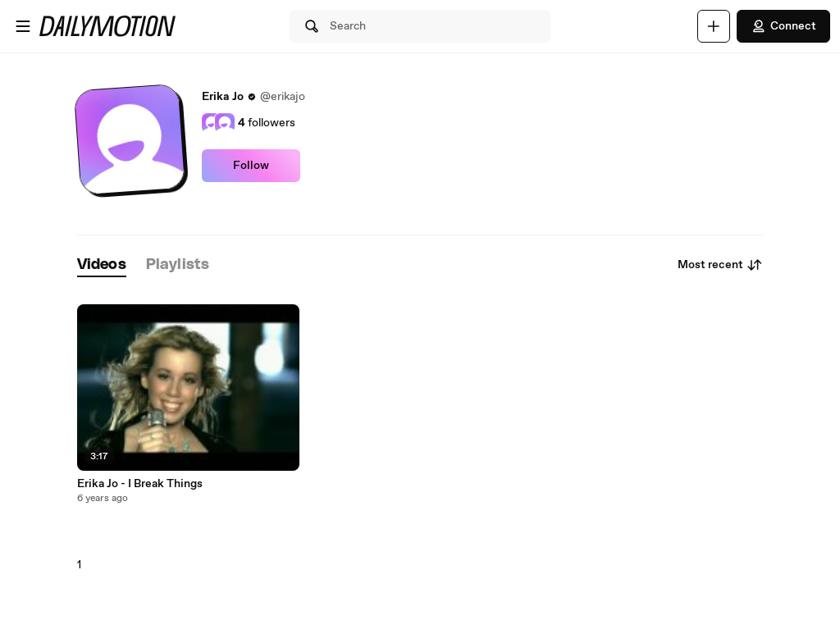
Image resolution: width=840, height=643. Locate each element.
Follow (251, 166)
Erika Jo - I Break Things (140, 484)
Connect (783, 26)
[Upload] (714, 26)
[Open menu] (23, 26)
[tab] (102, 265)
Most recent (720, 265)
